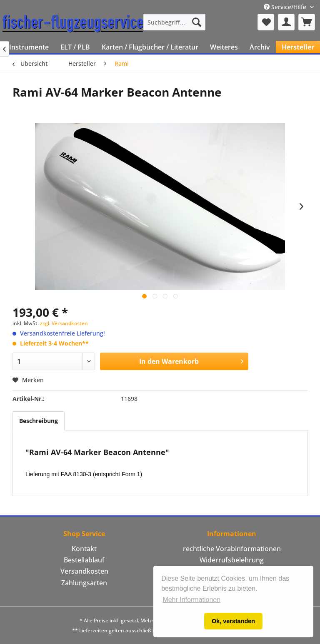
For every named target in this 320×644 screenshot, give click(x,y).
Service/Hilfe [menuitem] (286, 7)
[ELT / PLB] (75, 47)
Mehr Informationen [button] (191, 600)
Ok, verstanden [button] (233, 621)
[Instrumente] (29, 47)
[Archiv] (260, 47)
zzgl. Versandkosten (64, 323)
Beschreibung (39, 421)
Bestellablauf (84, 560)
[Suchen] (197, 22)
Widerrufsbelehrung (232, 560)
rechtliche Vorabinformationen (232, 549)
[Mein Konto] (286, 22)
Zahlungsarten (84, 583)
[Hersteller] (298, 47)
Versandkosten (84, 571)
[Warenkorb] (307, 22)
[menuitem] (175, 22)
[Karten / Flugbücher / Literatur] (150, 47)
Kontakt (84, 549)
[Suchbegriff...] (175, 22)
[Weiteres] (224, 47)
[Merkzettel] (266, 22)
